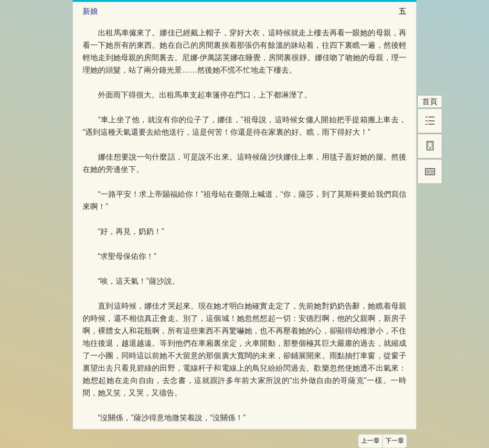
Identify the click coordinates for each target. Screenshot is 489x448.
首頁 (430, 101)
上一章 (370, 441)
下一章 (395, 441)
